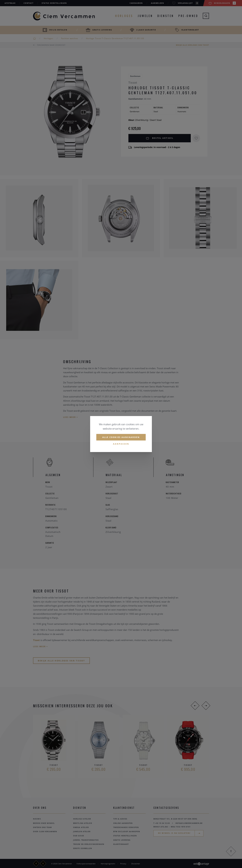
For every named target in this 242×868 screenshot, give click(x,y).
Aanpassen (121, 444)
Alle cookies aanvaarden (121, 437)
